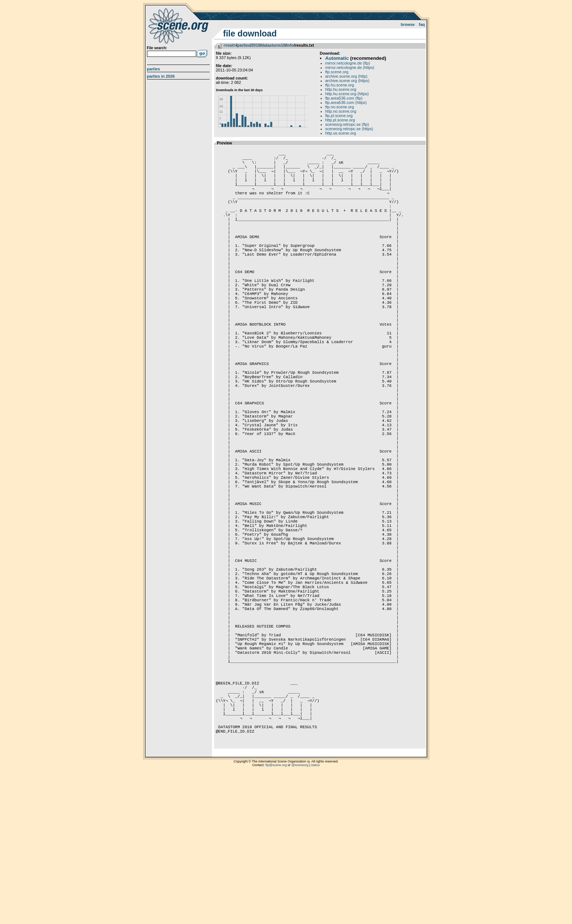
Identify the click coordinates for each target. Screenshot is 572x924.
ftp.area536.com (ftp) (344, 98)
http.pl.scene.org (340, 120)
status (316, 915)
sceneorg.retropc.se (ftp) (347, 124)
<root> (230, 45)
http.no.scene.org (341, 111)
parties (244, 45)
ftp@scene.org (276, 915)
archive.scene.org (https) (347, 81)
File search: (157, 48)
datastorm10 (273, 45)
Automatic (337, 58)
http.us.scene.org (341, 133)
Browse (408, 24)
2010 (256, 45)
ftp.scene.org (337, 72)
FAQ (422, 24)
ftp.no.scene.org (340, 107)
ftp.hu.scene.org (340, 85)
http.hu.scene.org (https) (347, 94)
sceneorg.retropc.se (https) (349, 129)
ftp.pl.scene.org (339, 116)
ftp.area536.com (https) (346, 102)
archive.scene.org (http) (347, 76)
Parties (154, 69)
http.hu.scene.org (341, 89)
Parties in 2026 (161, 76)
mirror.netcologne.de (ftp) (348, 63)
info (290, 45)
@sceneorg (300, 915)
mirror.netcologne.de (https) (350, 67)
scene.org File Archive (179, 26)
